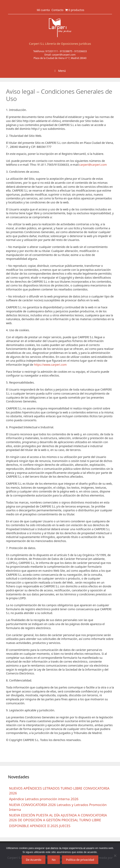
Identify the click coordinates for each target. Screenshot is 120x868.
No (54, 860)
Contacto (57, 10)
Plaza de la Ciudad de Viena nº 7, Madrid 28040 (60, 58)
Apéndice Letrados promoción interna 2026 (44, 799)
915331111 (52, 51)
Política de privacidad (80, 860)
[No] (115, 856)
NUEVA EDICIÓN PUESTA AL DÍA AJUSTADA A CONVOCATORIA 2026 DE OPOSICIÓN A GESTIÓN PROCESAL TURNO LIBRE (58, 818)
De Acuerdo (34, 860)
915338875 (66, 51)
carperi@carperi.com (64, 55)
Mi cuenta (43, 10)
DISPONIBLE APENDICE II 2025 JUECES (40, 826)
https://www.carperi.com (50, 365)
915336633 (81, 51)
